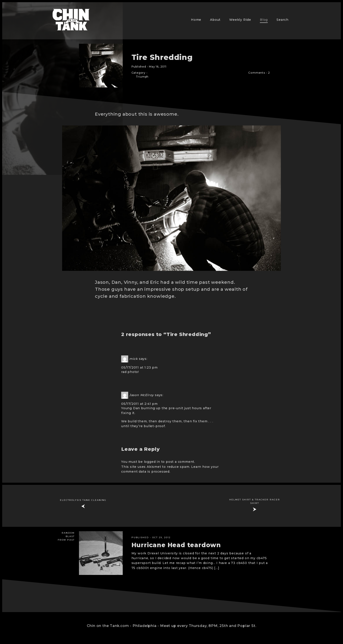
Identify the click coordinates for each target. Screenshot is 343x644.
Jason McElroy (142, 395)
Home (196, 20)
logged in (152, 462)
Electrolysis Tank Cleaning (83, 500)
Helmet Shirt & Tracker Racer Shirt (255, 501)
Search (283, 20)
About (215, 20)
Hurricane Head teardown (176, 545)
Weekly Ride (240, 20)
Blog (264, 20)
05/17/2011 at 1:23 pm (139, 367)
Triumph (142, 77)
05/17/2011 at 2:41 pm (139, 404)
